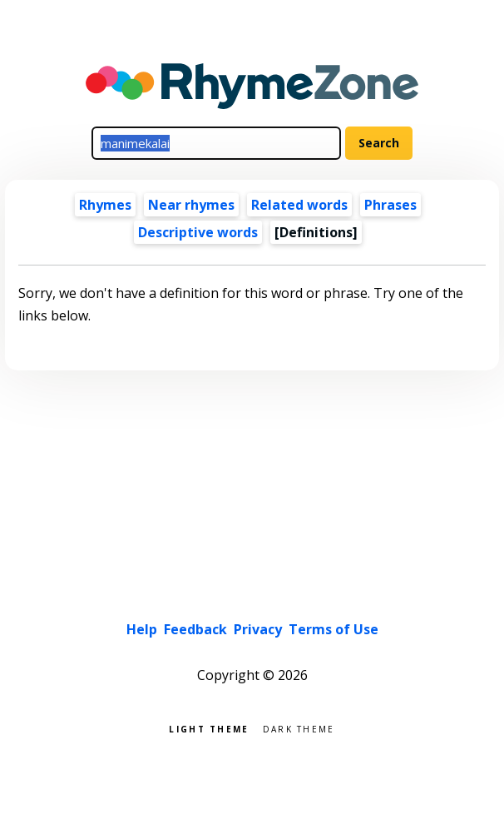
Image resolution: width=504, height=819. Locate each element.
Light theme (209, 728)
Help (142, 629)
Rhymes (105, 205)
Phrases (390, 205)
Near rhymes (191, 205)
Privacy (258, 629)
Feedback (195, 629)
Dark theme (299, 728)
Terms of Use (334, 629)
